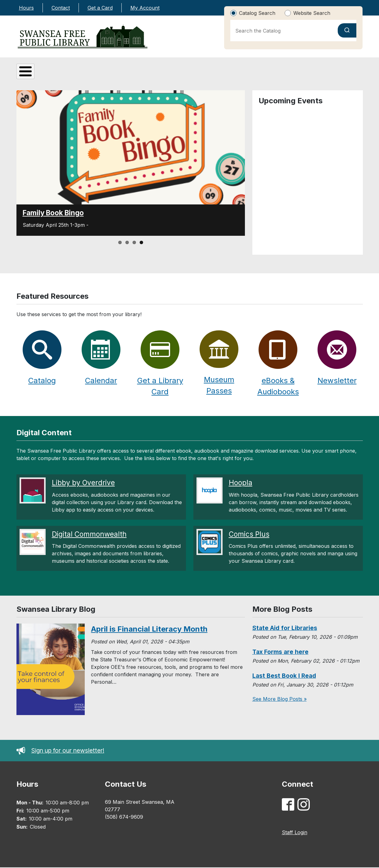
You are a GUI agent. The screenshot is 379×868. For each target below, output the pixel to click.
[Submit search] (347, 30)
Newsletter (337, 381)
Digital (98, 74)
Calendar (101, 381)
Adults (214, 74)
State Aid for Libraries (285, 629)
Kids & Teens (157, 73)
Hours (26, 8)
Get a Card (100, 8)
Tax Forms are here (280, 652)
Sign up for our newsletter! (60, 751)
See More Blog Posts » (280, 700)
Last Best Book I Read (284, 676)
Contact (61, 8)
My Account (145, 8)
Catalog (270, 74)
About (42, 74)
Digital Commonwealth (89, 535)
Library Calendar (330, 74)
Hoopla (241, 483)
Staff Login (295, 833)
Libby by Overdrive (83, 483)
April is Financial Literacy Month (149, 630)
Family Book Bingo (53, 213)
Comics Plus (249, 535)
